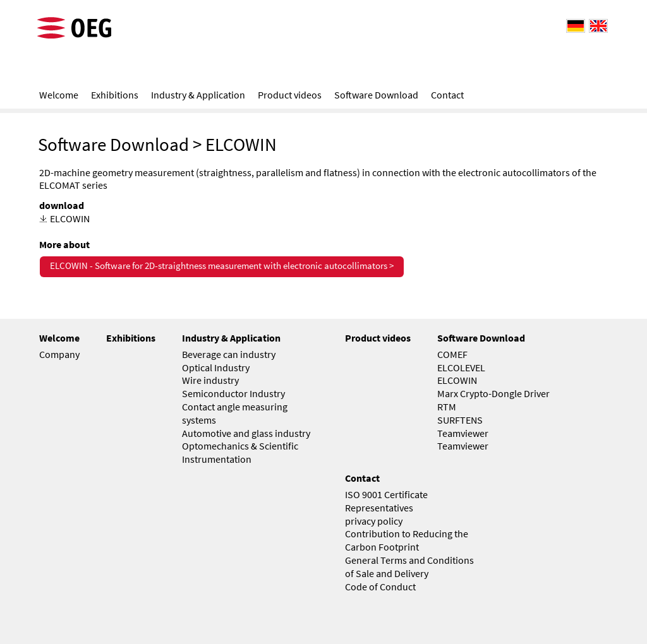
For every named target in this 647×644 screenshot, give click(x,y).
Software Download (113, 145)
